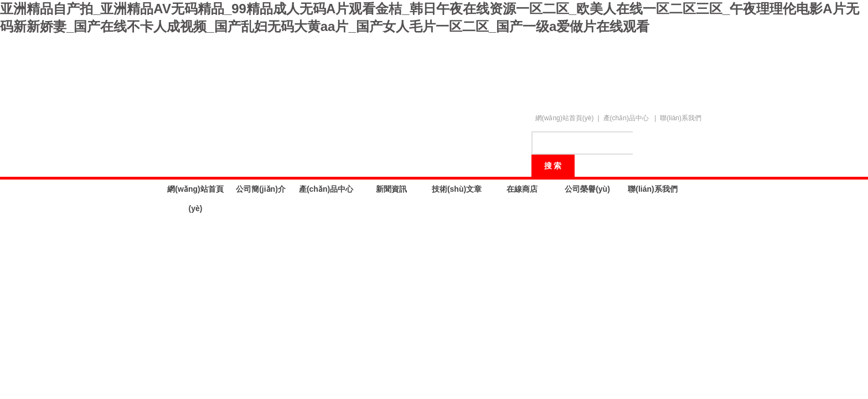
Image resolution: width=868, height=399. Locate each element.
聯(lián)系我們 (681, 118)
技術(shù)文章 (457, 189)
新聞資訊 (391, 189)
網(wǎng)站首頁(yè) (565, 118)
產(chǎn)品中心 (626, 118)
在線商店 (522, 189)
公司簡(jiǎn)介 (261, 189)
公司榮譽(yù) (587, 189)
